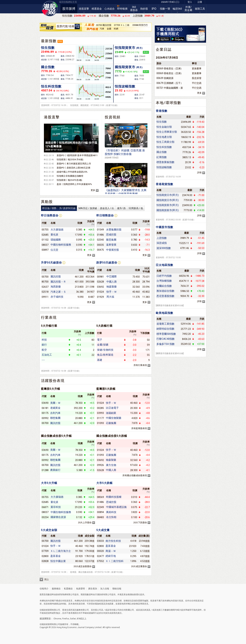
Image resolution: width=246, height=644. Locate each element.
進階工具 (200, 9)
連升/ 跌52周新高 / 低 (130, 208)
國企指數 (48, 67)
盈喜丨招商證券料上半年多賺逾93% (74, 184)
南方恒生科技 (113, 541)
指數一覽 (165, 9)
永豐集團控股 (114, 230)
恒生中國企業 (58, 561)
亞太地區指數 (165, 265)
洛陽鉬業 (111, 413)
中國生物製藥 (114, 418)
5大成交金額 (49, 530)
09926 (100, 465)
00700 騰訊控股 (104, 25)
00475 (100, 250)
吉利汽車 (55, 413)
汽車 (102, 29)
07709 (45, 551)
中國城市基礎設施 (116, 507)
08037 (45, 245)
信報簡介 (44, 589)
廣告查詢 (93, 589)
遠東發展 (111, 245)
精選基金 (97, 9)
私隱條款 (68, 589)
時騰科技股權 (114, 497)
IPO (154, 9)
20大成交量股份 (139, 566)
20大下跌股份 (140, 523)
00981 (100, 277)
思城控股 (111, 235)
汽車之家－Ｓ (58, 292)
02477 (100, 556)
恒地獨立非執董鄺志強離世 (70, 176)
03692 (100, 287)
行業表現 (49, 317)
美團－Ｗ (55, 403)
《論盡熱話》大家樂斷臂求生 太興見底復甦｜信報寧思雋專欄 (126, 194)
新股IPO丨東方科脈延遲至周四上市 (74, 164)
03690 (45, 403)
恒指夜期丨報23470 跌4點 (69, 180)
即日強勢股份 (50, 215)
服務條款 (56, 589)
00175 (45, 413)
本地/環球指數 (169, 103)
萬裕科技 (111, 512)
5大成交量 (103, 530)
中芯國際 (112, 277)
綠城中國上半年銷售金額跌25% (72, 172)
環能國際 (56, 240)
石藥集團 (111, 423)
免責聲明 (80, 589)
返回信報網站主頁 (68, 2)
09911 (45, 297)
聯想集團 (55, 418)
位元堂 (54, 250)
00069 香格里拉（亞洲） (170, 68)
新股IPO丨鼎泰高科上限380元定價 (73, 168)
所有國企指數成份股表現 (135, 475)
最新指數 (49, 41)
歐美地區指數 (165, 313)
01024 (100, 292)
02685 (45, 235)
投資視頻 (113, 117)
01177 (100, 418)
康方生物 (111, 465)
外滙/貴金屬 (188, 9)
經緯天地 (111, 556)
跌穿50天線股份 (107, 263)
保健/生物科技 (105, 350)
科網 (116, 29)
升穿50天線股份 (51, 263)
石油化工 (47, 355)
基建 (100, 360)
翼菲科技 (56, 507)
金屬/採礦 (103, 345)
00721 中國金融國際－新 (170, 88)
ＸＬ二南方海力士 (61, 551)
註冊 (200, 2)
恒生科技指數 (51, 86)
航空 (44, 350)
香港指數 (162, 111)
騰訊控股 (56, 277)
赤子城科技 (57, 297)
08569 (100, 497)
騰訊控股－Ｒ (58, 282)
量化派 (54, 235)
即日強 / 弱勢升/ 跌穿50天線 (59, 208)
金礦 (109, 29)
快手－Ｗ (112, 292)
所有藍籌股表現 (139, 428)
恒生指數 (48, 48)
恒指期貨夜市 (129, 48)
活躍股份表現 (53, 381)
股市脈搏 (69, 9)
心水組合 (110, 9)
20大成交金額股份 (83, 566)
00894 (100, 512)
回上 (47, 579)
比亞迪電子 (112, 408)
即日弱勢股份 (105, 215)
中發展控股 (112, 250)
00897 (45, 250)
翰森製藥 (112, 287)
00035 (100, 245)
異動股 (47, 202)
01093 (100, 423)
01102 (45, 240)
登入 (190, 2)
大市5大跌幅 (104, 483)
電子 (100, 340)
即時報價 (122, 9)
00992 (45, 418)
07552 (100, 561)
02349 (100, 507)
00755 (45, 230)
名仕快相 (111, 517)
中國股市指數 (165, 227)
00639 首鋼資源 (165, 78)
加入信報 (105, 589)
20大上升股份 (85, 523)
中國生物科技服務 (61, 245)
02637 (45, 287)
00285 (100, 408)
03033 (100, 541)
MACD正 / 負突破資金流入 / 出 (96, 208)
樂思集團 (111, 240)
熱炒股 (144, 9)
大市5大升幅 (49, 483)
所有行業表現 (140, 365)
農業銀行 (55, 470)
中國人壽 (112, 282)
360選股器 (134, 9)
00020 (100, 551)
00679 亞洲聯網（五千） (170, 83)
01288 (45, 470)
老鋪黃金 (55, 408)
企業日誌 (164, 49)
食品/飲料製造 (105, 355)
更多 (93, 190)
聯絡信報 (117, 589)
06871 (45, 507)
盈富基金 (56, 556)
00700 (45, 277)
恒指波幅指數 (125, 86)
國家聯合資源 (58, 517)
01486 (100, 235)
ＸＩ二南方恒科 (115, 561)
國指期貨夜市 (129, 67)
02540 (100, 240)
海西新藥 (56, 287)
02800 (45, 556)
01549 (100, 230)
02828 (45, 561)
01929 (100, 297)
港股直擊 (84, 9)
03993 (100, 413)
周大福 (110, 297)
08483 (100, 517)
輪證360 (177, 9)
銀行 (44, 345)
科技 (44, 340)
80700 (45, 282)
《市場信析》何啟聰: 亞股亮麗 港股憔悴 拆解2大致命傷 (125, 154)
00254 (45, 517)
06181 (45, 408)
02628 (100, 282)
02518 (45, 292)
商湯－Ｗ (111, 551)
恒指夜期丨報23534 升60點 (70, 160)
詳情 (199, 173)
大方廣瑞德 (57, 230)
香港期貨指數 (165, 184)
